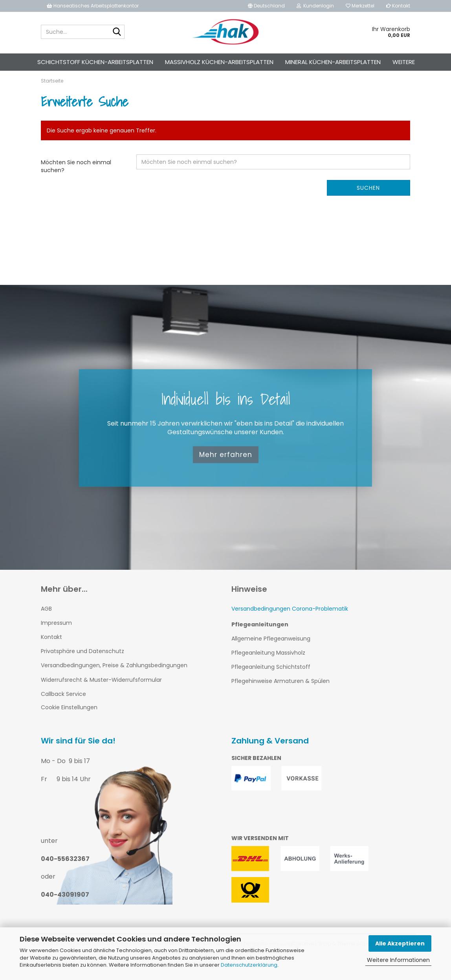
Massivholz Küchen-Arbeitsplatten (219, 62)
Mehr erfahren (226, 468)
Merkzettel (360, 6)
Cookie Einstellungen (69, 721)
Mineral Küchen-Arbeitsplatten (333, 62)
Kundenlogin (315, 6)
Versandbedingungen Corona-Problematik (290, 622)
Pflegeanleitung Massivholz (268, 666)
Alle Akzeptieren (400, 943)
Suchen (368, 202)
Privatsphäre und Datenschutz (82, 665)
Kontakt (398, 6)
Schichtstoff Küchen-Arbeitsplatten (95, 62)
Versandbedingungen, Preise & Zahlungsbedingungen (114, 679)
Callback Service (63, 708)
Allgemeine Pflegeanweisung (271, 652)
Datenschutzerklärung (249, 965)
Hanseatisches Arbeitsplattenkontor (93, 6)
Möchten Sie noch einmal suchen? (76, 180)
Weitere (404, 62)
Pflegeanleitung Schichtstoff (271, 681)
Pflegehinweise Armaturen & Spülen (280, 695)
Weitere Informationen (398, 960)
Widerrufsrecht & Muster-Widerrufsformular (101, 694)
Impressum (56, 637)
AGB (46, 622)
